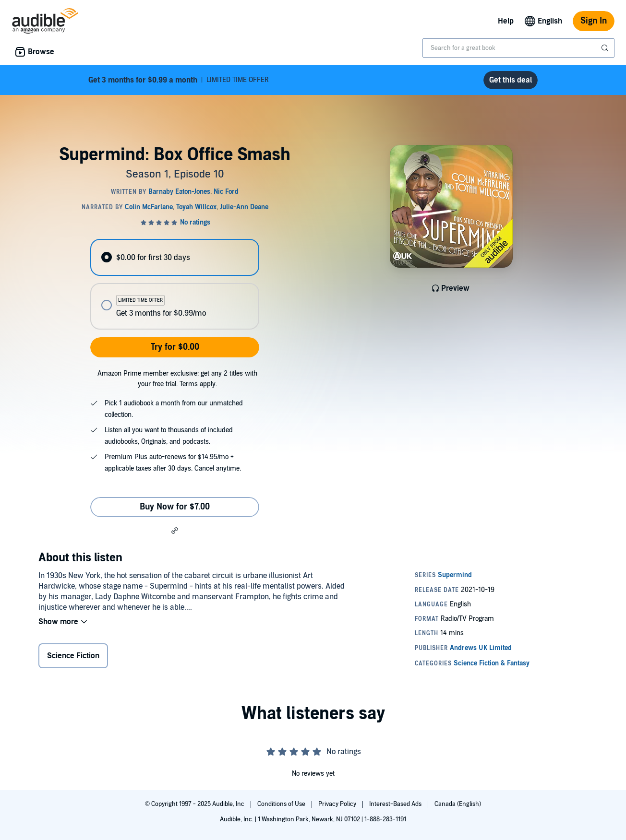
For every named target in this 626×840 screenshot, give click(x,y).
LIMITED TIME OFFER (179, 80)
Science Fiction (73, 656)
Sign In (594, 21)
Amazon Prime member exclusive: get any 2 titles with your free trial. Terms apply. (177, 379)
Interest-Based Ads (396, 804)
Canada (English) (458, 804)
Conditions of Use (282, 804)
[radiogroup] (175, 284)
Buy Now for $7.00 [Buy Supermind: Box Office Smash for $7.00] (175, 507)
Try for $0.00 (175, 347)
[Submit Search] (606, 48)
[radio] (175, 257)
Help (506, 21)
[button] (175, 530)
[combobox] (518, 48)
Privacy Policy (338, 804)
